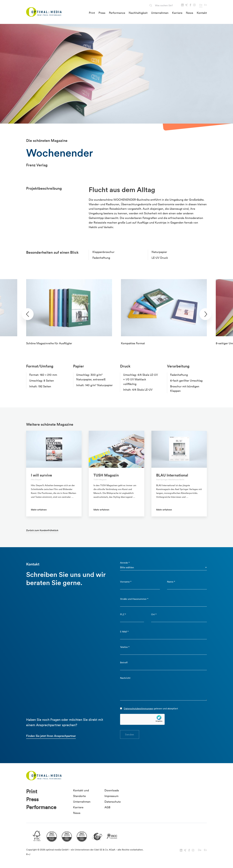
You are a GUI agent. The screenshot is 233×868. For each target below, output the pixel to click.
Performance (117, 13)
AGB (107, 807)
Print (92, 13)
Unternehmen (160, 13)
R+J (28, 854)
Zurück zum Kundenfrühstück (42, 530)
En (206, 5)
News (190, 13)
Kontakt (202, 13)
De (201, 5)
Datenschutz (113, 802)
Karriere (177, 13)
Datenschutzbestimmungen (138, 708)
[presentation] (28, 314)
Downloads (112, 790)
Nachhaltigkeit (138, 13)
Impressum (111, 796)
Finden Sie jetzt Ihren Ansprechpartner (51, 736)
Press (102, 13)
